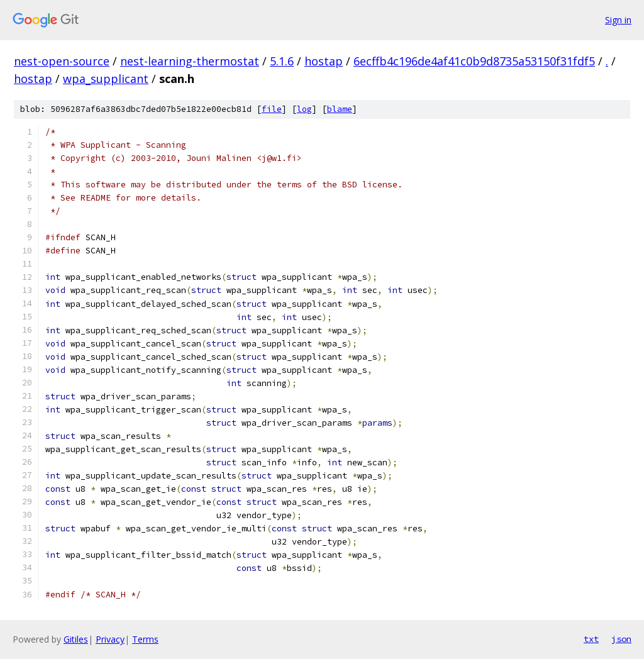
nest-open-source (62, 61)
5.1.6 (282, 61)
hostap (324, 61)
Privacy (110, 639)
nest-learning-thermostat (190, 61)
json (621, 639)
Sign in (618, 20)
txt (591, 639)
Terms (145, 639)
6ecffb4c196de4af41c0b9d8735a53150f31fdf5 (474, 61)
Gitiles (76, 639)
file (272, 109)
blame (340, 109)
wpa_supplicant (106, 79)
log (304, 109)
